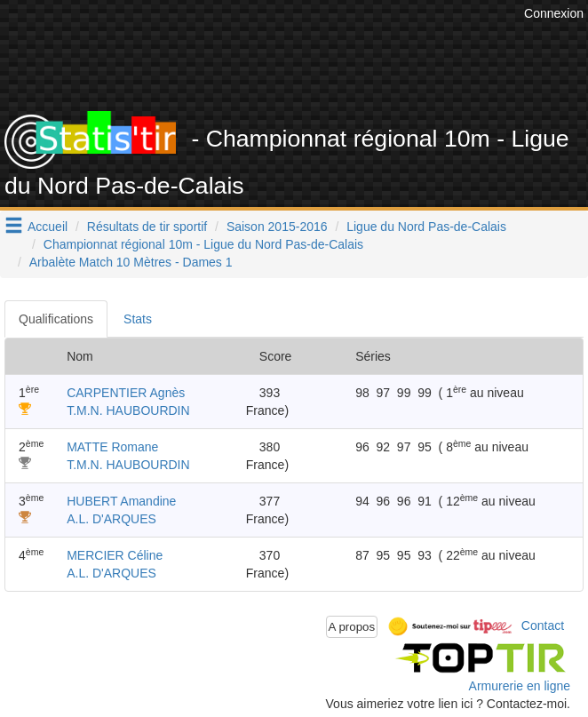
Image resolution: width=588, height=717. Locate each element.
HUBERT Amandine (121, 501)
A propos (352, 627)
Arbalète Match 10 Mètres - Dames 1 (131, 262)
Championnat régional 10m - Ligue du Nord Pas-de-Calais (203, 244)
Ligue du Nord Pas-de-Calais (426, 227)
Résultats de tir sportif (147, 227)
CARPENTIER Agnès (126, 393)
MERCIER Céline (115, 555)
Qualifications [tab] (56, 319)
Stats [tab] (138, 319)
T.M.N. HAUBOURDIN (128, 410)
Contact (543, 625)
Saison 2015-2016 (277, 227)
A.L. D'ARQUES (111, 519)
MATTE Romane (112, 447)
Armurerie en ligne (520, 686)
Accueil (48, 227)
